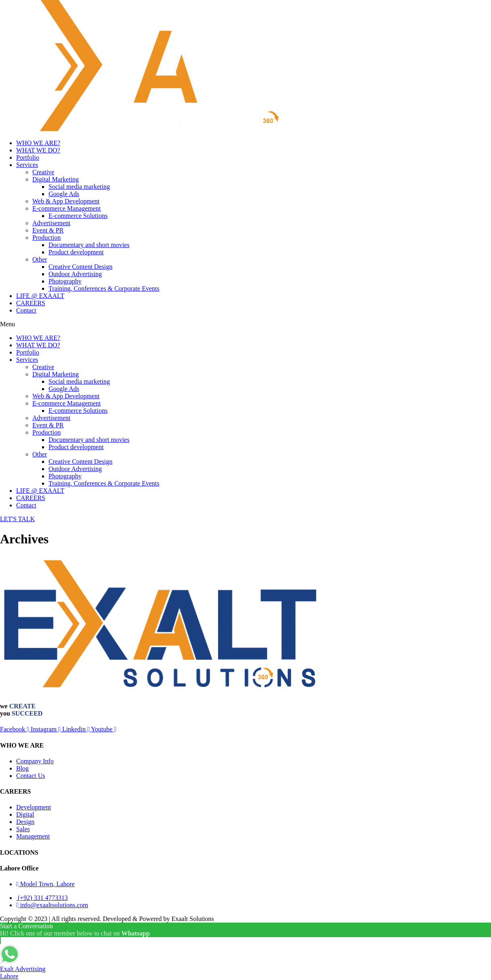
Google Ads (64, 194)
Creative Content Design (80, 267)
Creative (43, 172)
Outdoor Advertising (75, 274)
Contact (26, 310)
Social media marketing (79, 187)
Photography (65, 281)
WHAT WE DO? (38, 150)
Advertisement (51, 223)
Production (46, 238)
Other (40, 259)
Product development (76, 252)
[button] (245, 324)
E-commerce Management (66, 208)
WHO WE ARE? (38, 143)
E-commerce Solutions (78, 216)
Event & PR (48, 230)
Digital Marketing (56, 179)
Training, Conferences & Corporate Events (104, 288)
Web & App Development (66, 201)
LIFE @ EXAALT (40, 296)
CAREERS (31, 303)
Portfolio (28, 157)
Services (27, 165)
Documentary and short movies (89, 245)
